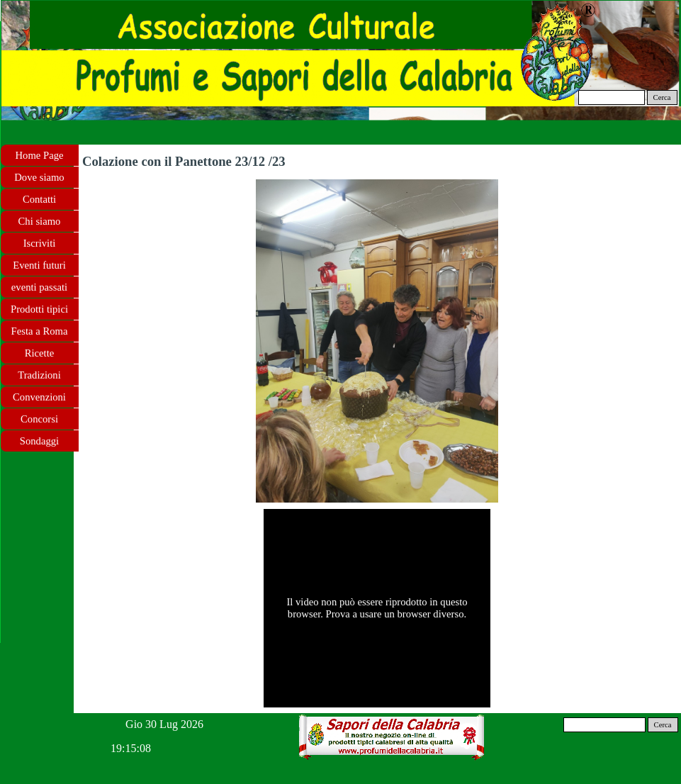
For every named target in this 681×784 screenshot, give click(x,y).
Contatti (39, 199)
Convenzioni (39, 397)
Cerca (662, 97)
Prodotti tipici (39, 309)
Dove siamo (39, 177)
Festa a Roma (40, 331)
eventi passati (39, 287)
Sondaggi (39, 441)
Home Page (40, 155)
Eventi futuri (39, 265)
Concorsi (39, 419)
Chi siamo (40, 221)
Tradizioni (39, 375)
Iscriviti (40, 243)
